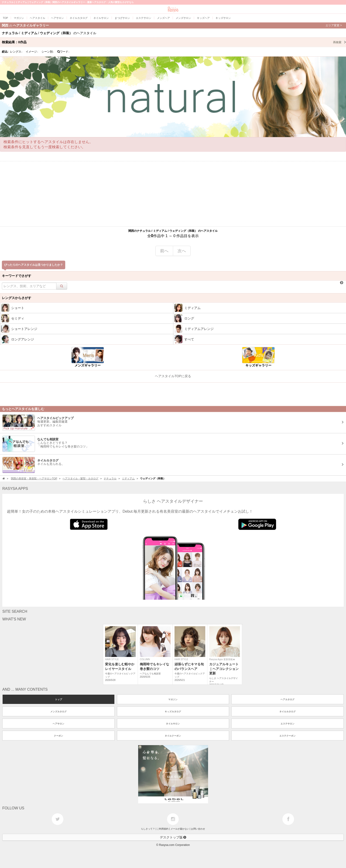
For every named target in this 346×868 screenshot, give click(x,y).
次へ (182, 251)
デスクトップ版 (173, 837)
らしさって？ (148, 829)
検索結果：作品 (174, 42)
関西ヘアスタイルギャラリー (172, 25)
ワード (63, 52)
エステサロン (288, 724)
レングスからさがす (17, 298)
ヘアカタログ (288, 699)
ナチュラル (110, 478)
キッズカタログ (173, 712)
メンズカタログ (58, 712)
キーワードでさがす (17, 276)
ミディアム (128, 478)
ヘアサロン (58, 724)
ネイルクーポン (173, 736)
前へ (164, 251)
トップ (58, 699)
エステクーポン (288, 736)
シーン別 (48, 52)
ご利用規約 (163, 829)
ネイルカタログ (288, 712)
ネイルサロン (173, 724)
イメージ (32, 52)
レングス (16, 52)
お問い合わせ (198, 829)
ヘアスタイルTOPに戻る (173, 376)
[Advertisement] (173, 194)
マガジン (173, 699)
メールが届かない (180, 829)
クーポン (58, 736)
